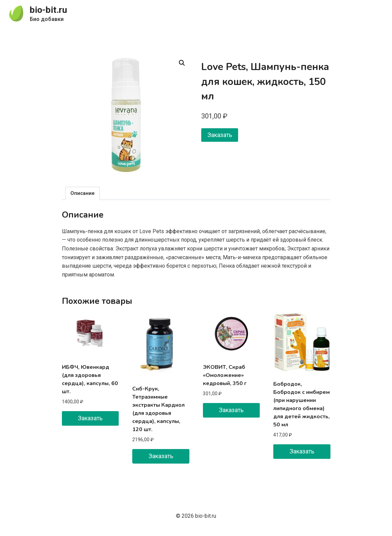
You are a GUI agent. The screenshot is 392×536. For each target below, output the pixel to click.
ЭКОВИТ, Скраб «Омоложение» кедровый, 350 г (225, 375)
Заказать (220, 135)
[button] (182, 63)
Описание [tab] (83, 193)
